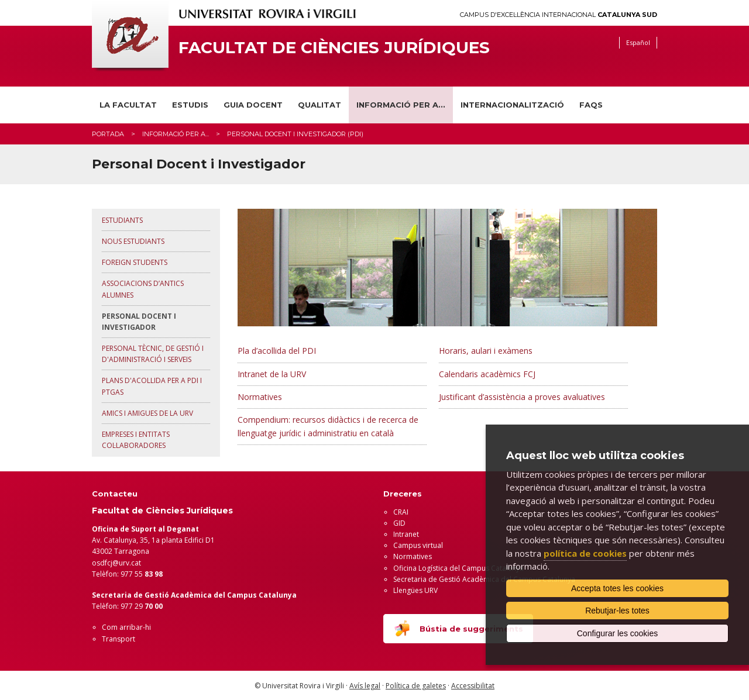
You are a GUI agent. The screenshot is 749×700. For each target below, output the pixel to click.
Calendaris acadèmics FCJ (487, 374)
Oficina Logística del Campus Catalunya (458, 568)
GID (399, 523)
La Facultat (128, 105)
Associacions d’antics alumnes (143, 289)
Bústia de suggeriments (458, 628)
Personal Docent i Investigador (139, 322)
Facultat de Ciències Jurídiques (334, 48)
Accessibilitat (473, 686)
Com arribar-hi (126, 627)
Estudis (190, 105)
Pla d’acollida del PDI (277, 351)
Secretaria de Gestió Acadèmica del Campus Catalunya (484, 579)
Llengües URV (415, 590)
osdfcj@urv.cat (116, 563)
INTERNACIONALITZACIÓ (512, 105)
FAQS (591, 105)
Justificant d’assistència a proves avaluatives (522, 397)
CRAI (401, 512)
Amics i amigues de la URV (147, 413)
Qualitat (319, 105)
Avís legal (365, 686)
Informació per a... (401, 105)
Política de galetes (416, 686)
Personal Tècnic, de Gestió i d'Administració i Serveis (153, 354)
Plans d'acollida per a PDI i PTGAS (152, 386)
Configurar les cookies (618, 633)
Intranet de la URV (272, 374)
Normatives (260, 397)
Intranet (406, 534)
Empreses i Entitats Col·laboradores (136, 440)
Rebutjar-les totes (617, 611)
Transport (118, 639)
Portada (108, 134)
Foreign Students (135, 262)
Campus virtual (418, 545)
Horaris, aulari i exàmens (486, 351)
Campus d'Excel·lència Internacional (559, 15)
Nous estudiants (133, 241)
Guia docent (253, 105)
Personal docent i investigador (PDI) (295, 134)
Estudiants (122, 220)
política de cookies (585, 553)
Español (638, 42)
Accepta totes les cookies (617, 588)
